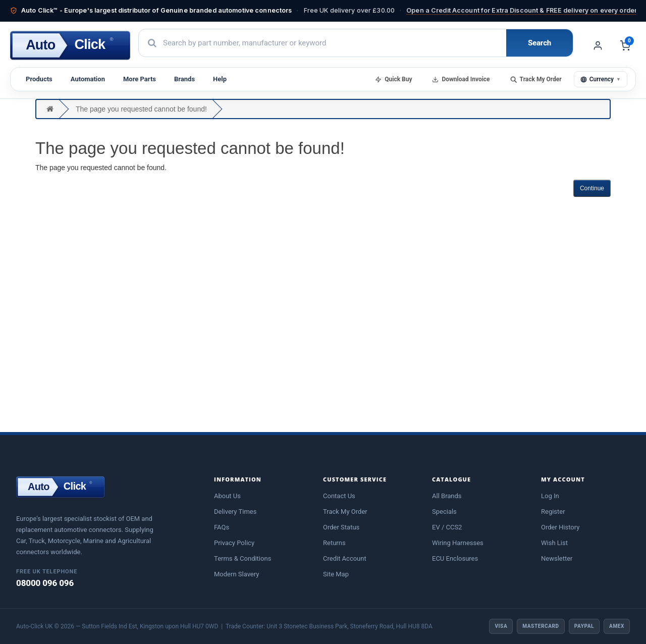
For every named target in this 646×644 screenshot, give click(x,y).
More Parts (140, 79)
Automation (88, 79)
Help (220, 79)
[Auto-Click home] (70, 45)
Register (553, 512)
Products (39, 79)
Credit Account (345, 558)
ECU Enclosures (455, 558)
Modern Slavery (236, 574)
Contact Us (339, 496)
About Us (227, 496)
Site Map (336, 574)
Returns (334, 543)
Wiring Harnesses (458, 543)
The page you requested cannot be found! (141, 109)
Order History (560, 527)
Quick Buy (393, 79)
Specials (444, 512)
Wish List (554, 543)
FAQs (222, 527)
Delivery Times (235, 512)
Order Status (341, 527)
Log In (550, 496)
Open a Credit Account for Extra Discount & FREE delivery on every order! (523, 10)
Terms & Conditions (243, 558)
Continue (592, 188)
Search (540, 43)
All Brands (447, 496)
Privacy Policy (234, 543)
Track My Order (536, 79)
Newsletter (557, 558)
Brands (184, 79)
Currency (601, 79)
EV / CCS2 (447, 527)
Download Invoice (461, 79)
